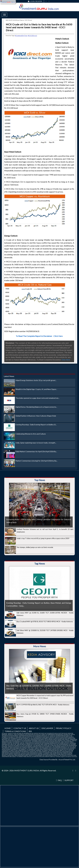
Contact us (20, 728)
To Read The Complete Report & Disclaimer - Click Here (39, 336)
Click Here (66, 360)
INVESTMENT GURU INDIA (26, 770)
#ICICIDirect (32, 36)
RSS (30, 731)
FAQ (60, 780)
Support (69, 780)
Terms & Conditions (15, 731)
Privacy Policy (64, 728)
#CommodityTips (21, 36)
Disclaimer (47, 728)
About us (34, 728)
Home (8, 728)
